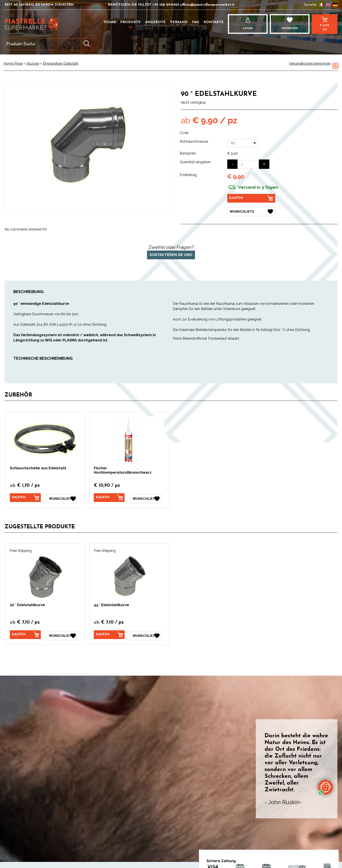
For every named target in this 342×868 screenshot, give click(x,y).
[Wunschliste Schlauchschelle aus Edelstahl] (62, 498)
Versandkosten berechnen (310, 64)
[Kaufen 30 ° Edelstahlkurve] (25, 634)
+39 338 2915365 (166, 5)
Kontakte (214, 22)
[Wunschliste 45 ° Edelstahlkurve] (146, 634)
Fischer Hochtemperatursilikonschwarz (123, 470)
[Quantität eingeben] (248, 164)
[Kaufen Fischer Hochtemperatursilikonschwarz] (109, 498)
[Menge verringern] (232, 164)
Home (110, 22)
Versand (179, 22)
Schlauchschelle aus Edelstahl (38, 468)
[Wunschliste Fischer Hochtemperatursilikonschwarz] (146, 498)
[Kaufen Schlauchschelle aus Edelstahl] (25, 498)
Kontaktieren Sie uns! (171, 255)
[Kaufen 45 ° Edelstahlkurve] (109, 634)
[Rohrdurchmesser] (242, 143)
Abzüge (33, 64)
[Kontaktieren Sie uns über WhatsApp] (325, 787)
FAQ (196, 22)
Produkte (130, 22)
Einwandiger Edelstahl (61, 64)
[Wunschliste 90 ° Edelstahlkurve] (251, 211)
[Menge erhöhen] (264, 164)
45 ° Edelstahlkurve (111, 604)
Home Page (13, 64)
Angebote (155, 22)
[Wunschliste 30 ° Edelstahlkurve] (62, 634)
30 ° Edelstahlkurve (27, 604)
